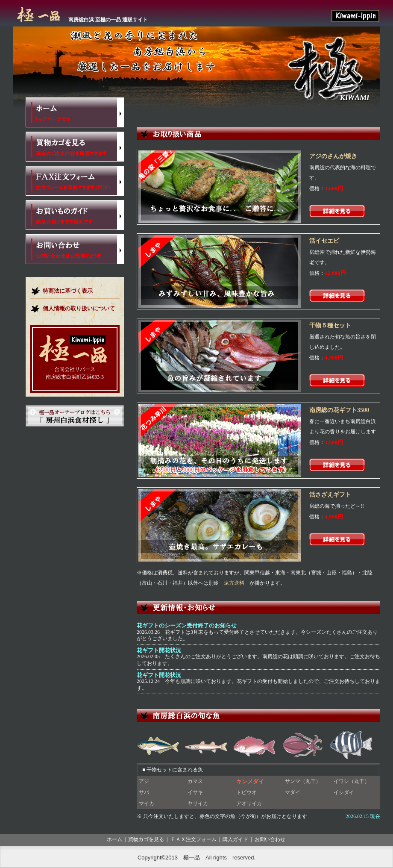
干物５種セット (330, 325)
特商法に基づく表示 (68, 291)
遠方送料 (234, 583)
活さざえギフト (330, 495)
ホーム (114, 839)
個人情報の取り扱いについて (79, 308)
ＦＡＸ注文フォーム (194, 839)
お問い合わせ (270, 839)
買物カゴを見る (146, 839)
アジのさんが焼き (333, 156)
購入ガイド (235, 839)
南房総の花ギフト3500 (339, 410)
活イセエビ (324, 241)
